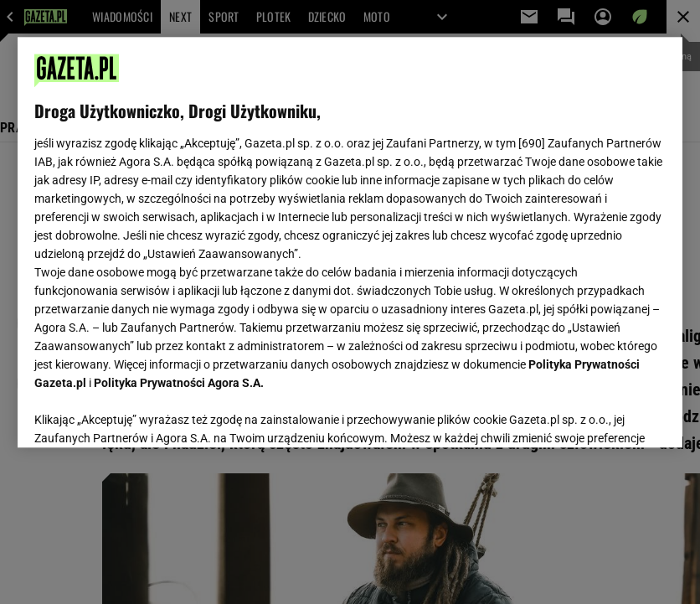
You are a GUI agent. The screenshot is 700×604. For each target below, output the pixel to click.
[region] (350, 242)
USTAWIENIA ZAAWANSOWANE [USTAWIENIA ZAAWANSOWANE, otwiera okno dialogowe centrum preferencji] (144, 414)
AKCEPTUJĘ (609, 415)
